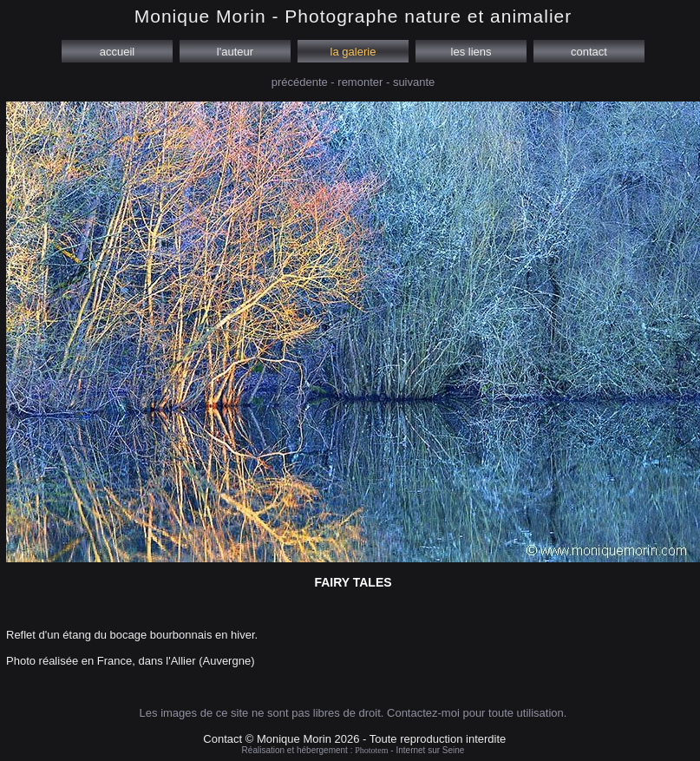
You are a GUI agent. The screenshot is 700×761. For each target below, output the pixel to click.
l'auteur (235, 52)
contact (589, 52)
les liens (471, 52)
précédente (300, 82)
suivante (414, 82)
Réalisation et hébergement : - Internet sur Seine (353, 750)
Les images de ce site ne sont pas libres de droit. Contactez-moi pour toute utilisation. (353, 713)
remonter (360, 82)
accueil (117, 52)
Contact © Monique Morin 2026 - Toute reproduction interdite (354, 739)
